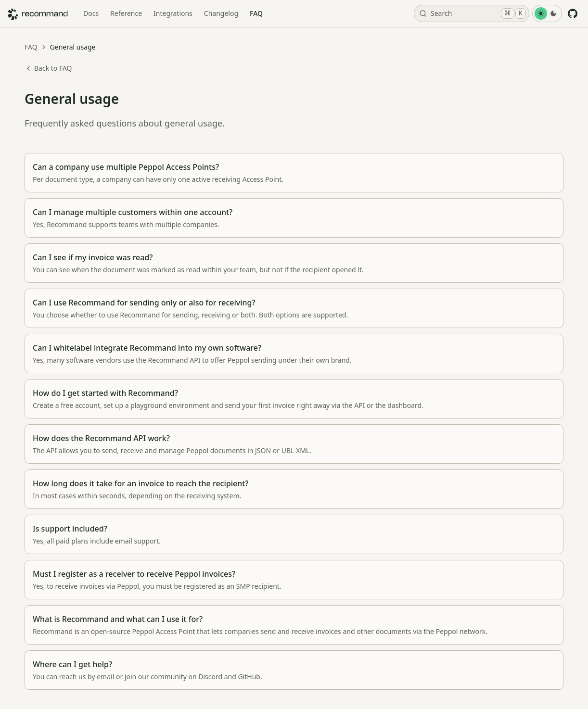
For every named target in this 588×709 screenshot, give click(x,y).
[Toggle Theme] (547, 13)
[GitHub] (573, 13)
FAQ (256, 13)
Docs (91, 13)
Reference (126, 13)
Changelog (221, 13)
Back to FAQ (48, 68)
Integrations (173, 13)
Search (473, 13)
